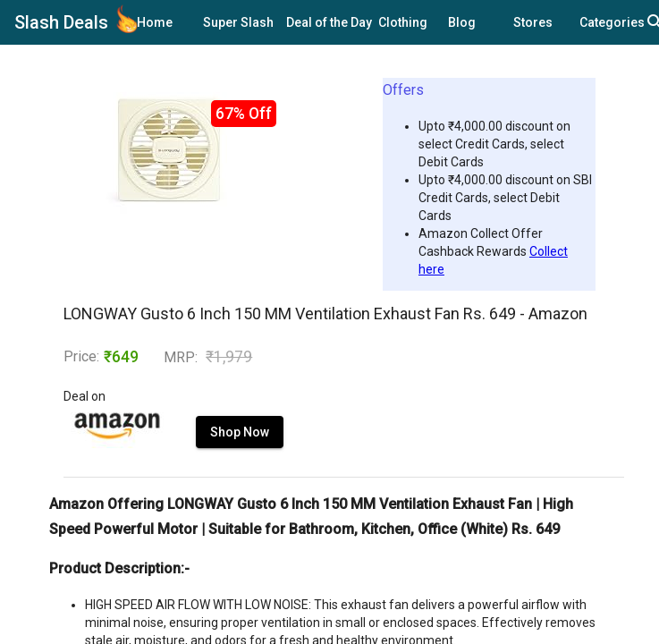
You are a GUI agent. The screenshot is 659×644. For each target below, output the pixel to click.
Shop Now (240, 432)
